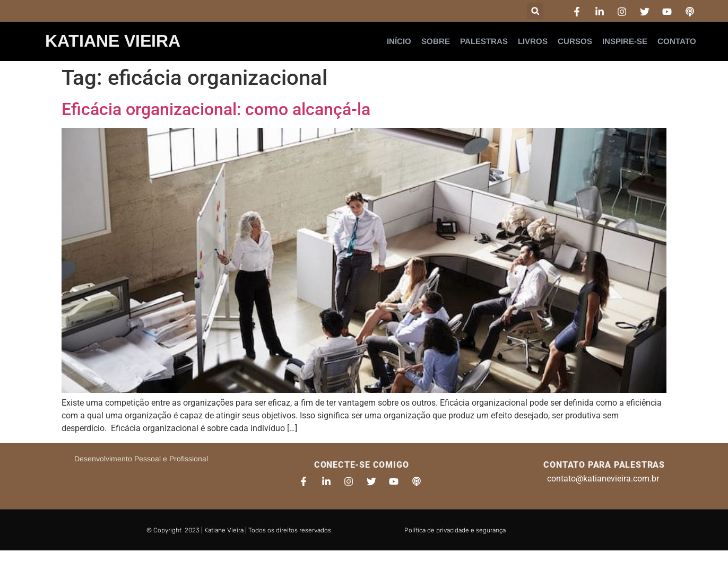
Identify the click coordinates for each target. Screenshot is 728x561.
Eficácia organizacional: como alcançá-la (216, 109)
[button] (535, 11)
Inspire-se (625, 41)
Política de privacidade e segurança (455, 530)
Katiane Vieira (113, 41)
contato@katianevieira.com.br (603, 479)
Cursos (575, 41)
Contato (677, 41)
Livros (533, 41)
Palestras (484, 41)
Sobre (436, 41)
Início (399, 41)
